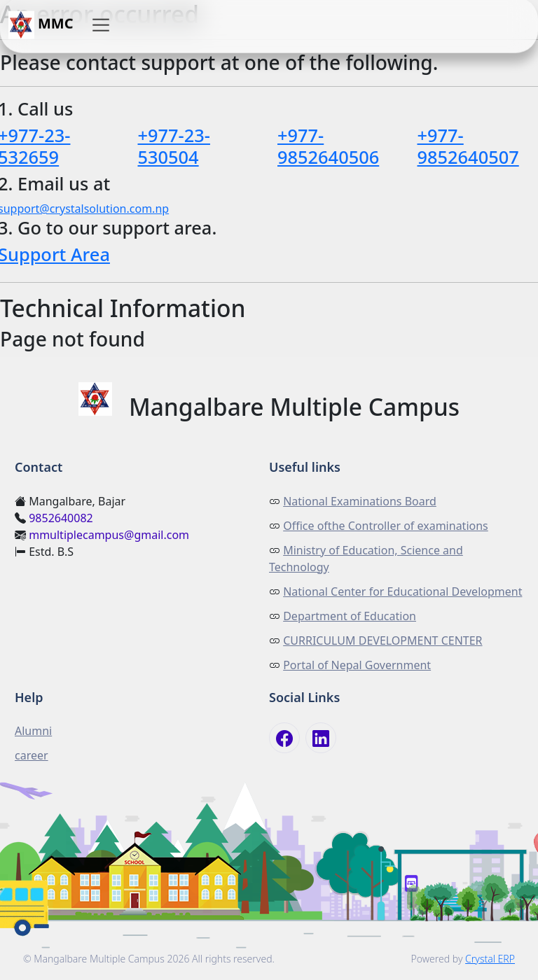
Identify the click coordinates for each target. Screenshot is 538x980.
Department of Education (350, 616)
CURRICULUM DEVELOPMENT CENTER (382, 640)
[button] (101, 25)
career (32, 755)
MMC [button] (41, 25)
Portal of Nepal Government (357, 665)
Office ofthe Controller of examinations (386, 526)
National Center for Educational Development (402, 591)
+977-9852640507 (468, 146)
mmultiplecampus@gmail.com (109, 535)
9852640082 (61, 518)
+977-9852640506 (328, 146)
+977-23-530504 (174, 146)
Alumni (33, 731)
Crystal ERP (490, 959)
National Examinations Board (360, 501)
